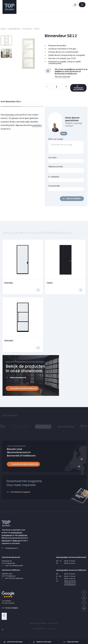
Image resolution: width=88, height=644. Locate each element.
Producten (28, 29)
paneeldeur (37, 127)
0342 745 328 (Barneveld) (12, 569)
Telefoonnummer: (56, 169)
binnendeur (10, 117)
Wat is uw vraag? (56, 141)
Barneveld (6, 544)
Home (3, 29)
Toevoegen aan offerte (80, 89)
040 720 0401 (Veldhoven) (12, 582)
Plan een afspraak (63, 77)
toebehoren (23, 539)
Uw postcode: (54, 188)
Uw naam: (53, 160)
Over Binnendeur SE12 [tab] (11, 104)
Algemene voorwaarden (39, 627)
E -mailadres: (54, 179)
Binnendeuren (15, 29)
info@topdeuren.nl (10, 551)
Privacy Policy (53, 627)
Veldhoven (16, 544)
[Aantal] (57, 87)
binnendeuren (17, 536)
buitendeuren (7, 539)
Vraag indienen (73, 201)
